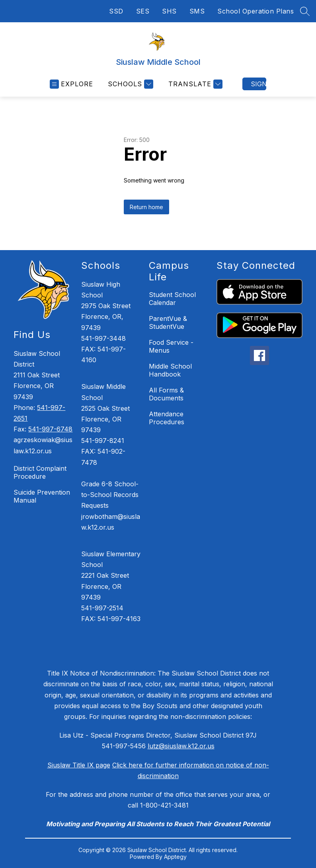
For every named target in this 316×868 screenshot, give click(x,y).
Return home (146, 207)
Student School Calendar (172, 299)
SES (143, 11)
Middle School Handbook (170, 370)
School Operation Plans (256, 11)
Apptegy (175, 857)
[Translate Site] (194, 84)
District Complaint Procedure (40, 472)
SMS (197, 11)
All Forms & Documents (166, 394)
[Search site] (305, 11)
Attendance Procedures (167, 418)
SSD (116, 11)
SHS (169, 11)
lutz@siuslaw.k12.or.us (181, 746)
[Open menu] (71, 84)
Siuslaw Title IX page (79, 765)
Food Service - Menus (171, 346)
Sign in (258, 84)
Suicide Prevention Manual (42, 496)
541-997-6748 (50, 429)
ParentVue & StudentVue (168, 322)
